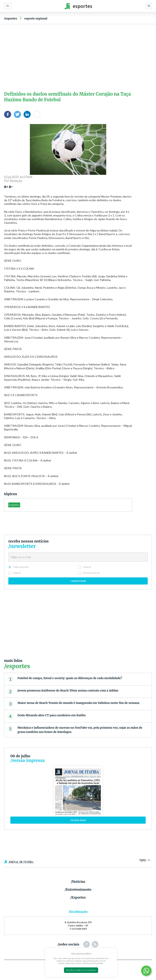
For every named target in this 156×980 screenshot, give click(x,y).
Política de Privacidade (93, 963)
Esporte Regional (36, 18)
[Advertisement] (78, 57)
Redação (16, 181)
